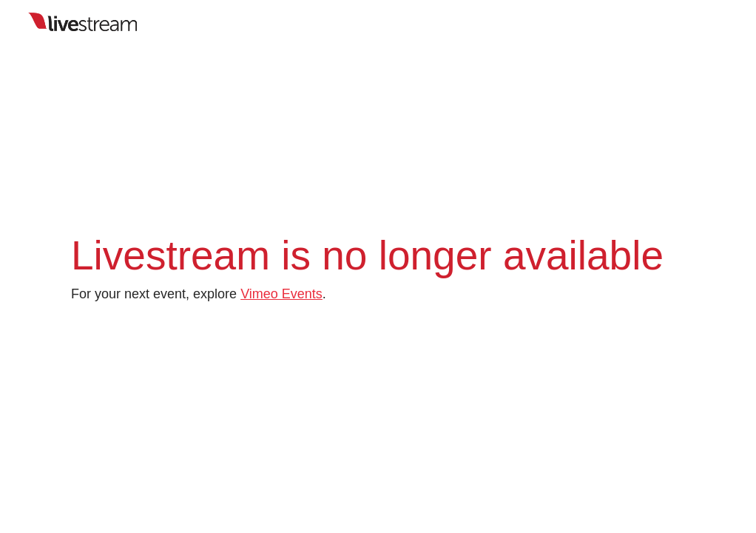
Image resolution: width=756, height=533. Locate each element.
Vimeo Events (281, 294)
